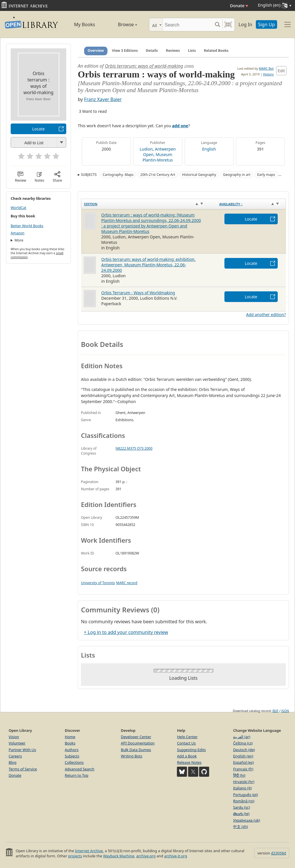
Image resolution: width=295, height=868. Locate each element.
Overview (96, 51)
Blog (13, 762)
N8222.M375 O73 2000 (134, 448)
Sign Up (266, 24)
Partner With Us (22, 750)
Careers (15, 756)
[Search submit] (217, 25)
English (209, 149)
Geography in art (237, 175)
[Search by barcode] (228, 25)
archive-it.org (176, 856)
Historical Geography (199, 175)
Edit (281, 71)
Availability (231, 204)
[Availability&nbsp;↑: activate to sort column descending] (251, 204)
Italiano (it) (242, 788)
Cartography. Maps (118, 175)
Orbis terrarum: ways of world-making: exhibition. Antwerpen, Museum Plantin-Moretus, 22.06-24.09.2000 (149, 265)
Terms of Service (23, 769)
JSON (285, 711)
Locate (38, 129)
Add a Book (187, 756)
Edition (91, 204)
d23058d (279, 853)
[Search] (188, 25)
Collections (74, 762)
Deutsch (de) (244, 750)
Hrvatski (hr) (244, 782)
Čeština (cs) (243, 743)
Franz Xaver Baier (103, 99)
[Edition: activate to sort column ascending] (149, 204)
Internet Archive (89, 851)
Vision (14, 737)
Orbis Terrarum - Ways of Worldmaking (138, 293)
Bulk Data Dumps (136, 750)
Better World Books (27, 226)
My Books (85, 24)
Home (70, 737)
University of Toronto (98, 583)
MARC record (127, 583)
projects (75, 856)
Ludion (146, 149)
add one (180, 126)
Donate (239, 6)
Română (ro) (244, 801)
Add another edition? (266, 315)
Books (70, 743)
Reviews (173, 51)
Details (152, 51)
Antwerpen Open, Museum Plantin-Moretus (159, 154)
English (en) (243, 756)
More (19, 240)
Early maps (266, 175)
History (268, 74)
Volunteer (17, 743)
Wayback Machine (119, 856)
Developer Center (136, 737)
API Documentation (138, 743)
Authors (72, 750)
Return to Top (77, 775)
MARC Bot (266, 68)
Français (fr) (243, 769)
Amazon (18, 233)
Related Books (216, 51)
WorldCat (18, 208)
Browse (122, 24)
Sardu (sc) (241, 807)
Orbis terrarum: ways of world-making (144, 66)
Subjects (72, 756)
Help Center (187, 737)
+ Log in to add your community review (126, 632)
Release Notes (189, 762)
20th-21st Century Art (158, 175)
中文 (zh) (240, 827)
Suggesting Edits (191, 750)
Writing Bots (132, 756)
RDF (276, 711)
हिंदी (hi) (239, 775)
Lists (192, 51)
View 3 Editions (125, 51)
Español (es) (243, 762)
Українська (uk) (246, 820)
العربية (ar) (242, 737)
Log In (245, 24)
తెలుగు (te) (241, 814)
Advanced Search (80, 769)
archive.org (146, 856)
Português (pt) (245, 795)
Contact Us (186, 743)
